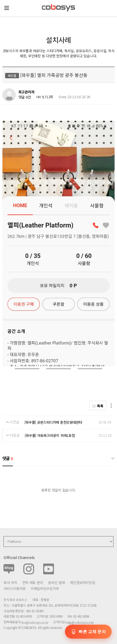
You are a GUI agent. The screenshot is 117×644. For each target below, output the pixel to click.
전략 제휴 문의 (33, 583)
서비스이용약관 (14, 588)
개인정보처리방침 (82, 583)
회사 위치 (10, 583)
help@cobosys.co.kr (80, 622)
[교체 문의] (88, 632)
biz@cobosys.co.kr (35, 622)
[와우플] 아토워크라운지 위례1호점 (50, 435)
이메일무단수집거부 (45, 588)
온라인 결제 (56, 583)
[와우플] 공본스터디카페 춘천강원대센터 (53, 422)
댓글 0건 (25, 97)
